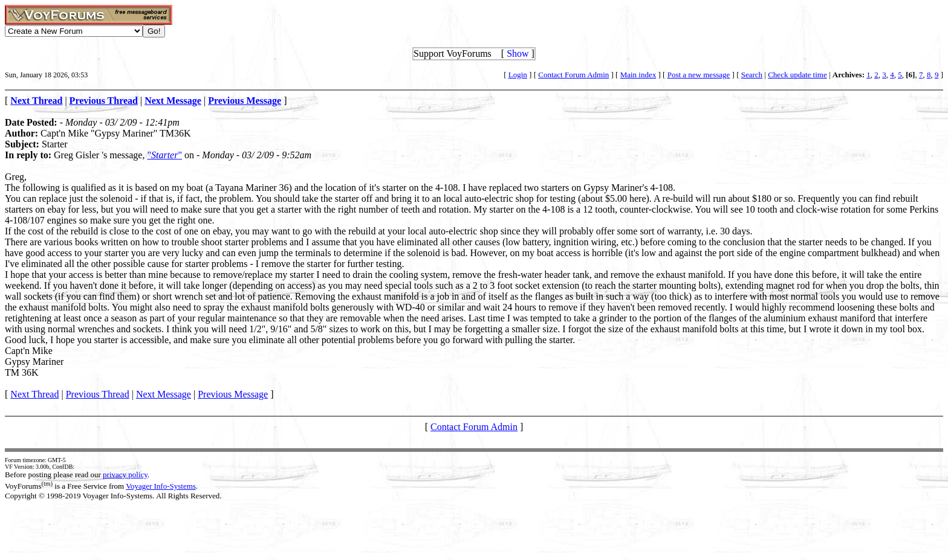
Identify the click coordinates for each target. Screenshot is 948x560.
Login (518, 75)
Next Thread (34, 394)
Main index (638, 75)
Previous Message (233, 394)
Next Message (164, 394)
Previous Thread (98, 394)
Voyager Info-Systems (161, 486)
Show (518, 53)
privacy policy (125, 475)
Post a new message (699, 75)
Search (752, 75)
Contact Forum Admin (573, 75)
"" (164, 155)
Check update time (797, 75)
